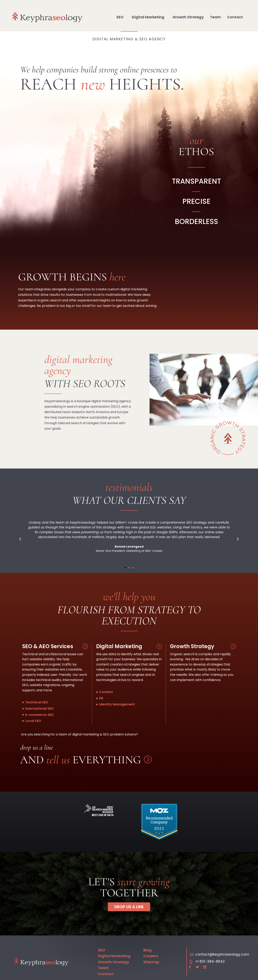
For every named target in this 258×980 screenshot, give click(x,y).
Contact (235, 17)
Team (215, 17)
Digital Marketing (149, 17)
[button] (20, 539)
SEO (121, 17)
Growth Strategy (188, 17)
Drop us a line (37, 747)
